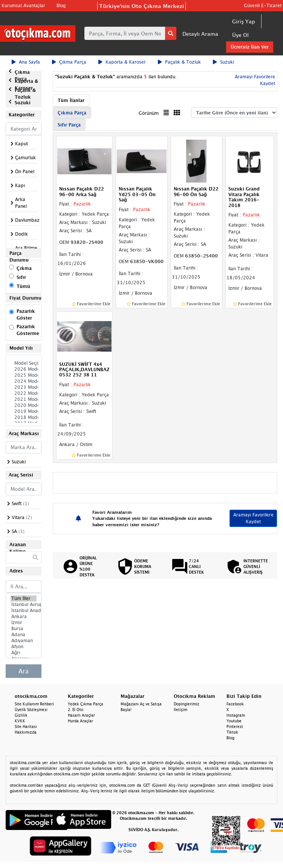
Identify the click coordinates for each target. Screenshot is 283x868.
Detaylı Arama (200, 34)
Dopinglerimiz (187, 704)
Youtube (234, 721)
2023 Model (24, 387)
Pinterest (235, 726)
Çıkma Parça (69, 62)
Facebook (235, 704)
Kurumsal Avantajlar (23, 5)
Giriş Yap (244, 21)
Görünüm (149, 113)
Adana (24, 635)
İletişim (181, 710)
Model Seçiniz (24, 363)
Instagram (236, 715)
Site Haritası (26, 726)
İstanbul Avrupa (24, 605)
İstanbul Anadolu (24, 611)
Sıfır (21, 277)
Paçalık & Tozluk (179, 62)
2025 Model (24, 375)
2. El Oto (76, 710)
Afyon (24, 647)
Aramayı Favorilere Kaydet (253, 518)
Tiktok (232, 732)
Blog (61, 5)
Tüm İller (24, 598)
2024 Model (24, 381)
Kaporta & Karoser (122, 62)
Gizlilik (21, 715)
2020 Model (24, 405)
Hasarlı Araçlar (81, 715)
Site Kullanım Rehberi (34, 704)
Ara (24, 671)
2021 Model (24, 399)
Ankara (24, 617)
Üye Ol (240, 35)
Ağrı (24, 653)
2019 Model (24, 411)
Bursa (24, 629)
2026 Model (24, 369)
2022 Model (24, 393)
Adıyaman (24, 641)
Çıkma (24, 268)
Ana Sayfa (26, 62)
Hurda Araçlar (80, 721)
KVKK (20, 721)
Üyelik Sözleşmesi (31, 710)
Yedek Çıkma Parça (86, 704)
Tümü (23, 286)
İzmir (24, 623)
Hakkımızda (26, 732)
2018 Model (24, 417)
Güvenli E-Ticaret (263, 5)
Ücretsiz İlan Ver (250, 47)
